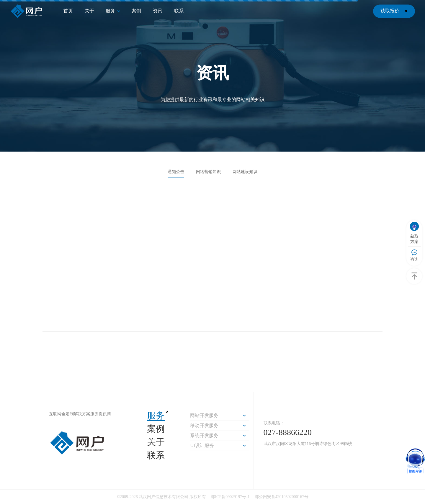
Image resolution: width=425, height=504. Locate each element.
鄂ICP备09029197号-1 (231, 497)
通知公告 (176, 172)
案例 (156, 429)
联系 (156, 455)
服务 (156, 415)
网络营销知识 (208, 172)
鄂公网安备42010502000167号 (282, 497)
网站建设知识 (245, 172)
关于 (156, 442)
